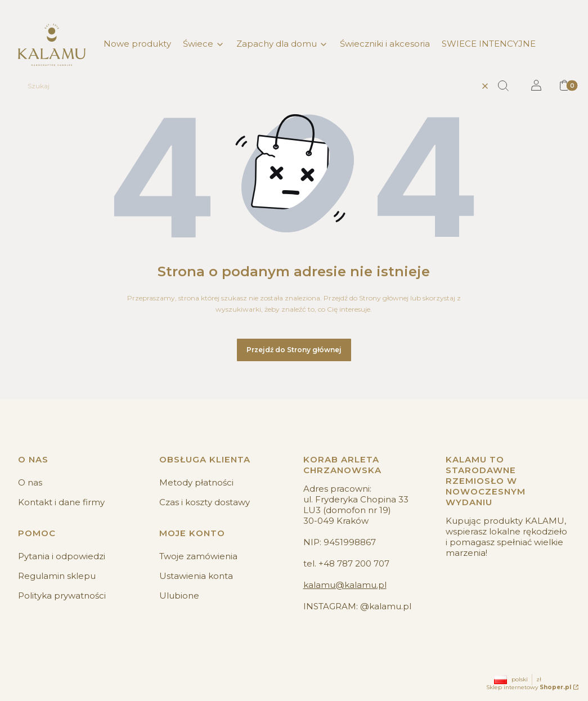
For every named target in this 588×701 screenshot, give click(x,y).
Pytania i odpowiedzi (62, 556)
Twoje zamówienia (198, 556)
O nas (30, 482)
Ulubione (179, 596)
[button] (508, 86)
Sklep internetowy (529, 687)
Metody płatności (196, 482)
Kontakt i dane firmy (61, 502)
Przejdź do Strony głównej (294, 350)
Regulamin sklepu (57, 576)
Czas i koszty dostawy (205, 502)
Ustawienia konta (196, 576)
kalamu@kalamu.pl (345, 585)
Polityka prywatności (62, 596)
